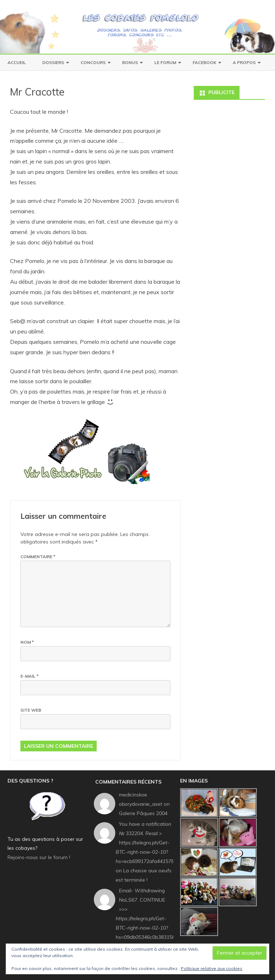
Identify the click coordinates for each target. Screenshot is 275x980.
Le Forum (165, 62)
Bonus (130, 62)
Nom (27, 642)
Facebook (204, 62)
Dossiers (53, 62)
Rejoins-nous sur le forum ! (39, 857)
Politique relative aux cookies (212, 968)
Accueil (17, 62)
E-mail (30, 676)
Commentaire (38, 557)
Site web (31, 710)
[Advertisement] (229, 132)
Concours (93, 62)
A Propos (244, 62)
